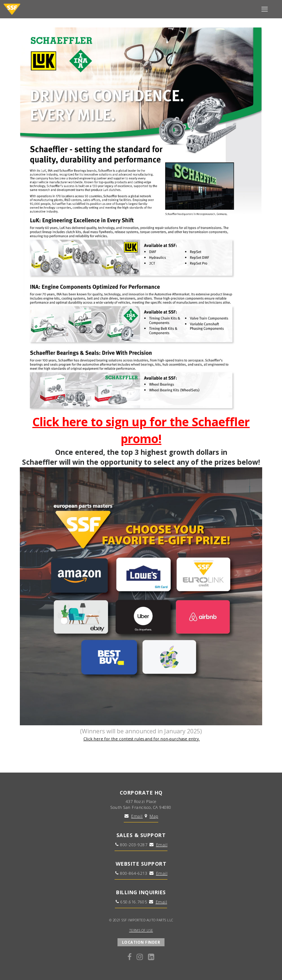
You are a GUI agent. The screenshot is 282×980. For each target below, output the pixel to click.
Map (154, 816)
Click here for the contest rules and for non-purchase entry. (142, 739)
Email (137, 816)
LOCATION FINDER (141, 942)
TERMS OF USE (141, 930)
